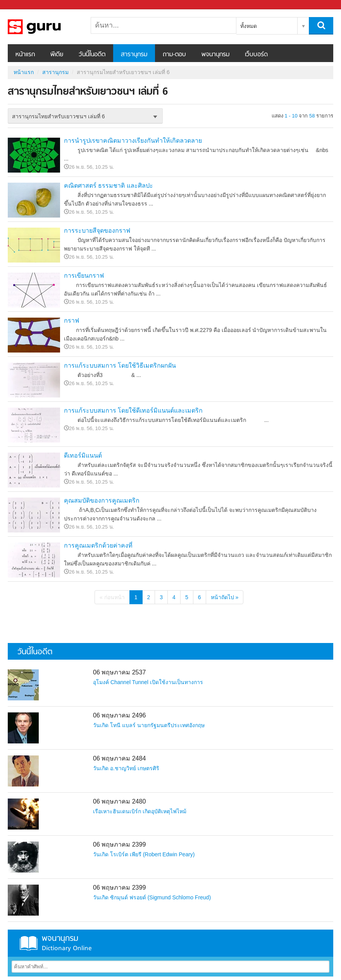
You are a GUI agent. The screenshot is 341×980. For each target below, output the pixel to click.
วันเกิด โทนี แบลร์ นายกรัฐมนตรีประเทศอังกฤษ (149, 725)
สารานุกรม (134, 55)
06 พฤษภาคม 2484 (119, 758)
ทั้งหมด (249, 26)
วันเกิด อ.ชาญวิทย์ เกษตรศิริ (126, 768)
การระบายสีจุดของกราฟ (97, 231)
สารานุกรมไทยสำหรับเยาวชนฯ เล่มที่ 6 (48, 27)
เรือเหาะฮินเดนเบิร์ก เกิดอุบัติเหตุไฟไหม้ (140, 811)
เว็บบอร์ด (256, 55)
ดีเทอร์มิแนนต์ (83, 455)
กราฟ (71, 321)
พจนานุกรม (215, 55)
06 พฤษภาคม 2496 (119, 715)
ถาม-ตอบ (174, 55)
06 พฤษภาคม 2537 (119, 672)
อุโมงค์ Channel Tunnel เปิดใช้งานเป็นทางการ (148, 682)
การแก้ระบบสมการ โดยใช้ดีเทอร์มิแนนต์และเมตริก (133, 410)
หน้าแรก (25, 55)
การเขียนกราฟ (84, 276)
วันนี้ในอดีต (92, 55)
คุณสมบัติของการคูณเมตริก (102, 500)
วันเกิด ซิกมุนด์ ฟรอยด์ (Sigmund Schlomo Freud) (152, 897)
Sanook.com (23, 5)
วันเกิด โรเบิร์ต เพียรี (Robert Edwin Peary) (144, 854)
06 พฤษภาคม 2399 (119, 844)
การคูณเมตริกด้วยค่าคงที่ (98, 545)
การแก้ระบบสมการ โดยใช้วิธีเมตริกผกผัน (120, 366)
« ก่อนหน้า (112, 597)
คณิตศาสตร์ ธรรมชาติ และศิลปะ (108, 186)
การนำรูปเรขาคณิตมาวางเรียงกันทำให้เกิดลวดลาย (133, 141)
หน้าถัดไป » (225, 597)
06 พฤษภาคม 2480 (119, 801)
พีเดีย (57, 55)
